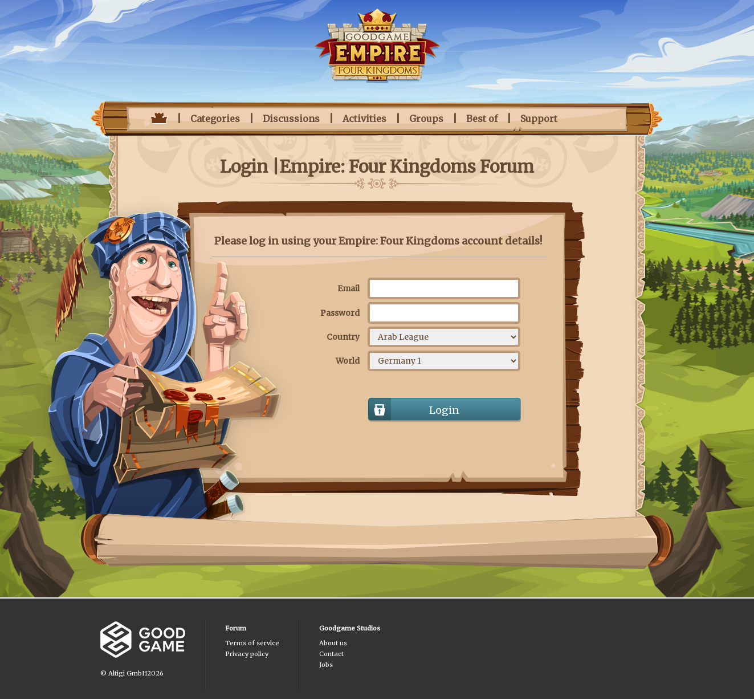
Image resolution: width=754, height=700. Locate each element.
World (348, 361)
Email (349, 288)
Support (539, 119)
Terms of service (252, 643)
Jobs (326, 665)
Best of (482, 119)
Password (340, 313)
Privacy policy (247, 654)
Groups (426, 119)
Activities (364, 119)
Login (444, 410)
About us (333, 643)
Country (343, 337)
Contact (331, 654)
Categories (215, 119)
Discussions (291, 119)
